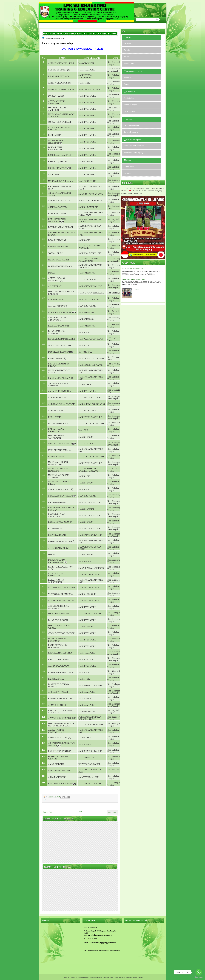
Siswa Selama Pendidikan (134, 146)
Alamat (127, 57)
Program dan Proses (134, 71)
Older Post (113, 813)
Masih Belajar (129, 98)
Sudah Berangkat (131, 105)
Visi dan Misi (129, 63)
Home (80, 811)
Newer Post (48, 812)
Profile (128, 37)
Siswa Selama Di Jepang (134, 153)
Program (127, 77)
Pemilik (127, 50)
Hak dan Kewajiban (133, 140)
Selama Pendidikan (131, 125)
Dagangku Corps (108, 977)
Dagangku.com (119, 977)
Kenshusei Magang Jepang (134, 977)
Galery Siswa (129, 166)
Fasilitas (129, 119)
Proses (127, 84)
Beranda (127, 173)
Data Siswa (130, 92)
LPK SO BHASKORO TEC (84, 977)
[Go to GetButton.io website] (199, 977)
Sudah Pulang (129, 111)
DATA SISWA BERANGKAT (133, 269)
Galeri (128, 160)
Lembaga (128, 43)
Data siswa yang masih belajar (134, 279)
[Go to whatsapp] (199, 972)
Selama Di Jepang (131, 132)
